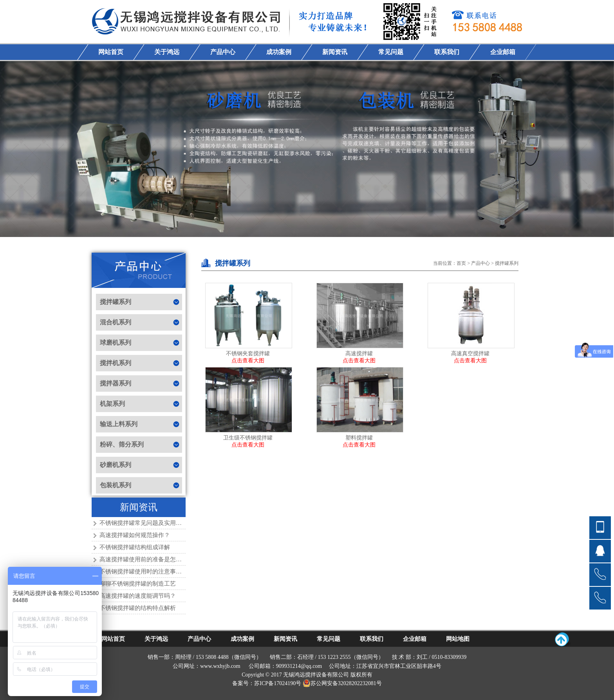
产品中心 (480, 263)
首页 (461, 263)
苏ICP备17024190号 (278, 683)
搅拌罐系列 (507, 263)
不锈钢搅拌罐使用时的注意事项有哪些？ (152, 572)
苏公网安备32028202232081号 (342, 683)
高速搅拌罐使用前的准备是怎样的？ (146, 559)
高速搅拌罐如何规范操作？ (135, 535)
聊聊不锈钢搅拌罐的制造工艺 (138, 584)
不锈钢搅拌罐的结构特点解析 (138, 608)
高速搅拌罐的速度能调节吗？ (138, 596)
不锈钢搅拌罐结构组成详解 (135, 547)
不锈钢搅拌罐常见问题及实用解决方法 (149, 523)
